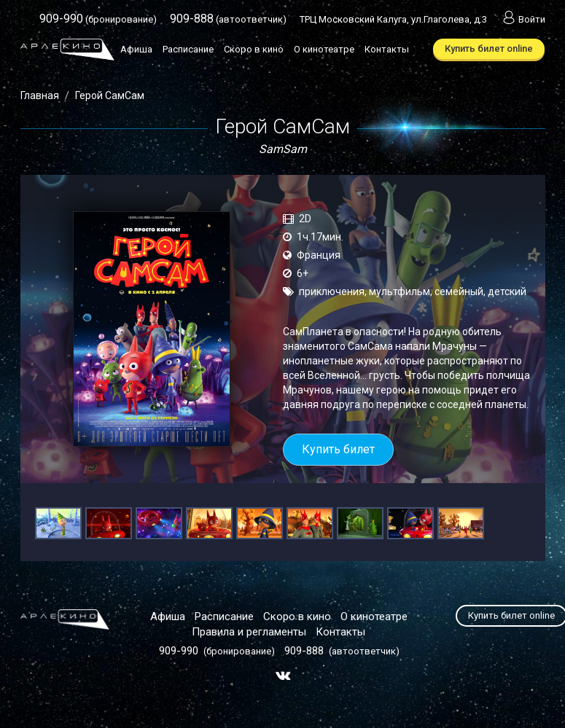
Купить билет (338, 449)
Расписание (188, 49)
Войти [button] (523, 19)
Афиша (136, 49)
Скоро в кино (254, 49)
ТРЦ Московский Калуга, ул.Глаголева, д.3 (393, 19)
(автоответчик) (228, 19)
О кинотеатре (324, 49)
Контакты (387, 49)
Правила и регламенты (249, 632)
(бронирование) (98, 19)
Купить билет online (489, 48)
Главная (40, 95)
